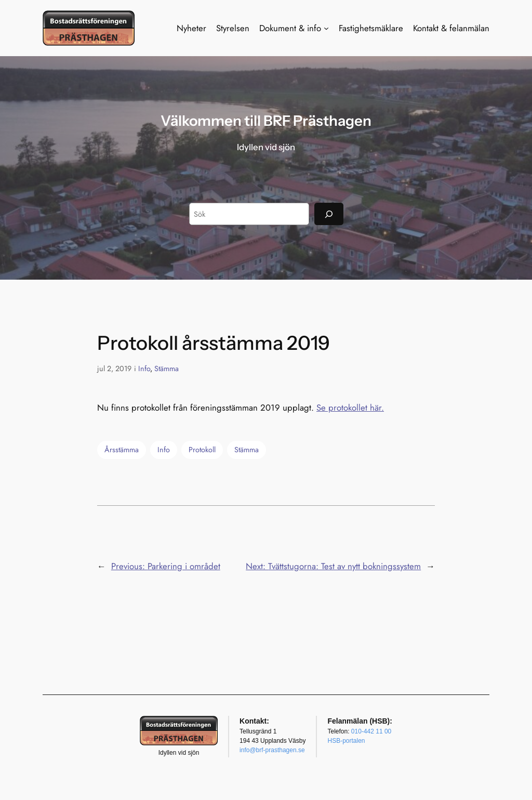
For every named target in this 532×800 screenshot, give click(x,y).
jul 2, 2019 (114, 369)
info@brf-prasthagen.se (272, 750)
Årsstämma (122, 450)
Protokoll (202, 450)
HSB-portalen (346, 741)
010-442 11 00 (371, 731)
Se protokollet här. (350, 408)
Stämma (167, 369)
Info (144, 369)
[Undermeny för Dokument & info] (326, 28)
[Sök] (329, 214)
